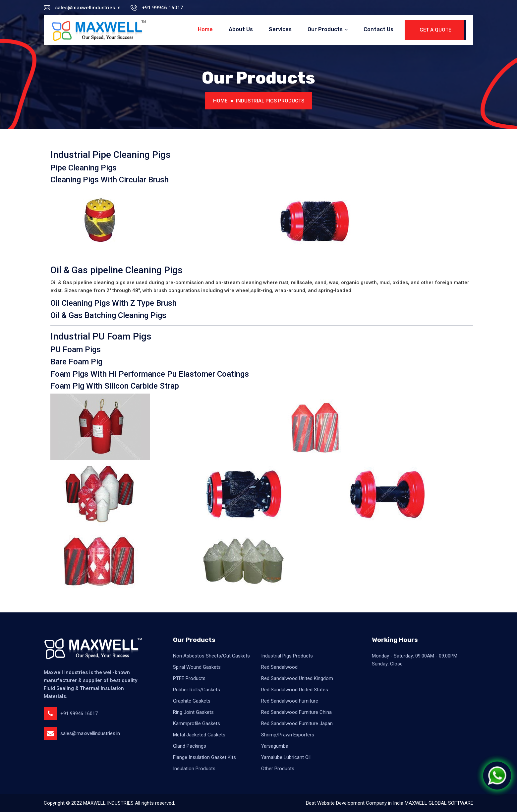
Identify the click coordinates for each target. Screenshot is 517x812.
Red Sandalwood (279, 667)
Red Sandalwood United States (295, 690)
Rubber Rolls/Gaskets (197, 690)
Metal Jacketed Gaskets (199, 735)
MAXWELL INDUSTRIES (108, 803)
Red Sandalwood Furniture (290, 701)
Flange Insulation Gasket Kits (204, 757)
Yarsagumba (275, 746)
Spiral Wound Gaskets (197, 667)
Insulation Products (194, 769)
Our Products (325, 29)
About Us (241, 29)
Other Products (278, 769)
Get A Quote (435, 30)
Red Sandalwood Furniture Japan (297, 723)
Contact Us (378, 29)
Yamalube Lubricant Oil (286, 757)
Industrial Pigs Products (270, 101)
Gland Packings (190, 746)
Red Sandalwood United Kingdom (297, 678)
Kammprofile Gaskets (197, 723)
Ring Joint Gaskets (193, 712)
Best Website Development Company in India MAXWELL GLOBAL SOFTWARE (390, 803)
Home (205, 29)
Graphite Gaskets (192, 701)
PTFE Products (189, 678)
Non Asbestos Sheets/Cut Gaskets (211, 656)
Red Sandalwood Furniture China (296, 712)
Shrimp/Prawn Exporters (288, 735)
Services (280, 29)
